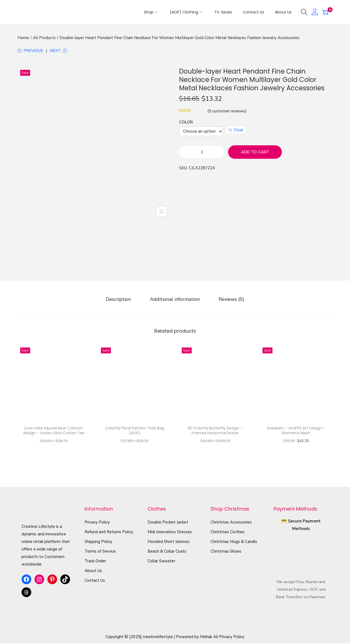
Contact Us (95, 581)
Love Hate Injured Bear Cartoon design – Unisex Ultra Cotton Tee (54, 431)
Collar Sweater (161, 562)
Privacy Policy (97, 523)
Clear (236, 131)
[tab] (120, 300)
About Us (93, 571)
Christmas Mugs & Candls (234, 542)
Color (186, 123)
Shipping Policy (98, 542)
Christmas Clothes (227, 532)
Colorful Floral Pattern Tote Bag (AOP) (135, 431)
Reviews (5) (230, 300)
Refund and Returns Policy (109, 532)
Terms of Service (100, 552)
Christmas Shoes (226, 552)
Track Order (95, 562)
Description (120, 300)
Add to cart (255, 153)
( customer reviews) (227, 112)
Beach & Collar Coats (167, 552)
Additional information (175, 300)
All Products (44, 38)
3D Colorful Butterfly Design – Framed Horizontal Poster (215, 431)
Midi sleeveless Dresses (170, 532)
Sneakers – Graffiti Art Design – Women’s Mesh (296, 431)
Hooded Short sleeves (169, 542)
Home (23, 38)
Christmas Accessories (231, 523)
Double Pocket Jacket (168, 523)
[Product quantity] (202, 153)
